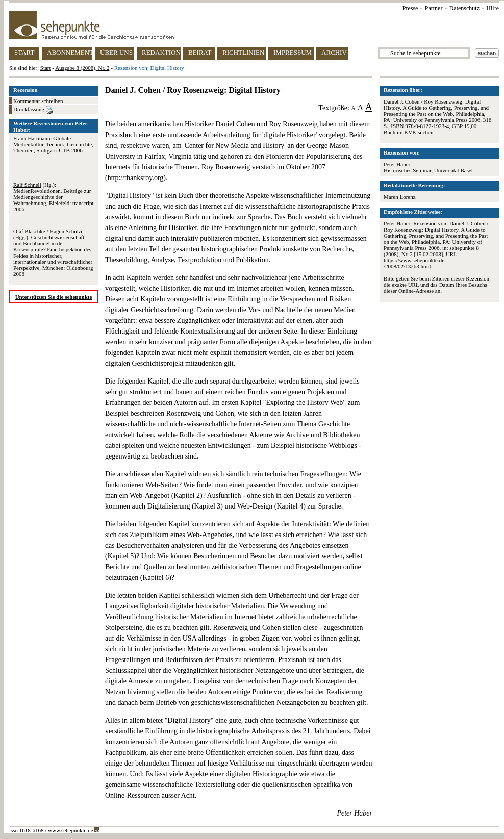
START (24, 52)
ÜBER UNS (116, 52)
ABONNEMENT (70, 52)
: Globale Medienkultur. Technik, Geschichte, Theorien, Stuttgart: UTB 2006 (53, 144)
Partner (434, 8)
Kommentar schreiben (38, 101)
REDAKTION (161, 52)
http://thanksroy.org (136, 178)
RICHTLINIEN (243, 52)
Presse (410, 8)
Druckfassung (33, 110)
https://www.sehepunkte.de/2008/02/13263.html (414, 263)
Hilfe (493, 8)
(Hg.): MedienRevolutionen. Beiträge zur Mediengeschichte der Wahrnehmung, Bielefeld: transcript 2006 (54, 197)
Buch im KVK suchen (408, 132)
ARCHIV (334, 52)
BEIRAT (200, 52)
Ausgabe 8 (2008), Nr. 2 (82, 68)
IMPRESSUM (293, 52)
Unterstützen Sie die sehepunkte (54, 297)
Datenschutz (464, 8)
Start (46, 68)
